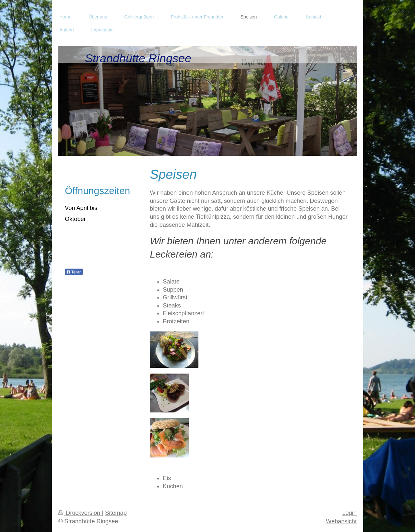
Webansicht (341, 521)
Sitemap (116, 513)
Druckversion (80, 513)
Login (349, 513)
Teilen (74, 272)
